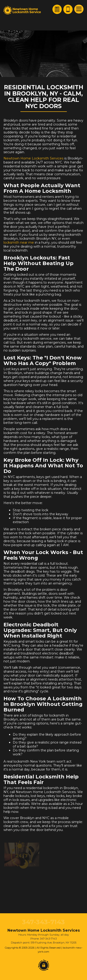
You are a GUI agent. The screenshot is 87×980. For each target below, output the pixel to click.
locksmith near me (19, 243)
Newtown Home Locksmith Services (33, 158)
